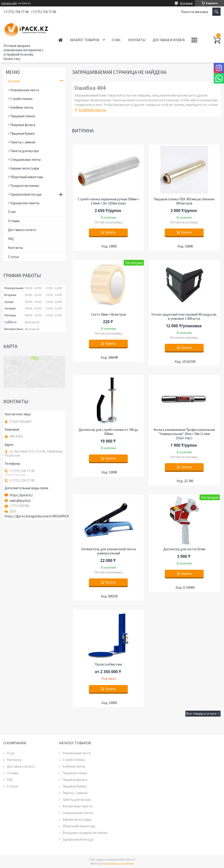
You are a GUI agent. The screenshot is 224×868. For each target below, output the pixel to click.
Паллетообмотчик (108, 664)
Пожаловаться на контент (118, 864)
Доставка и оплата (169, 40)
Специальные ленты (25, 160)
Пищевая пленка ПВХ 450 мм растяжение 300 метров (184, 201)
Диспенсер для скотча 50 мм (184, 549)
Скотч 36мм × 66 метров (108, 314)
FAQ (11, 239)
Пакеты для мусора (25, 151)
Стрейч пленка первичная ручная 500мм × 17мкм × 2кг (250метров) (108, 201)
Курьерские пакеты (25, 203)
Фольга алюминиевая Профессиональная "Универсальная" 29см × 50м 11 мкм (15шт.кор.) (184, 434)
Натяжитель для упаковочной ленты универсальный (108, 551)
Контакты (137, 40)
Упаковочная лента (25, 90)
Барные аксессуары (25, 168)
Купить (111, 232)
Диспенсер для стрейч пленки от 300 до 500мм (108, 432)
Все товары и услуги (201, 713)
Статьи (13, 257)
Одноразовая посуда (26, 194)
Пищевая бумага (22, 133)
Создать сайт (9, 3)
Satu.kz (131, 859)
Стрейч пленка (21, 99)
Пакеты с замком (23, 142)
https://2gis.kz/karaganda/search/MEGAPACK (37, 516)
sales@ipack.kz (20, 501)
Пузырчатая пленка (25, 186)
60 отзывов (186, 3)
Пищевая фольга (23, 125)
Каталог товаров (85, 40)
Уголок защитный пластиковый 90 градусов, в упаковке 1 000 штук (184, 317)
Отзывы (14, 221)
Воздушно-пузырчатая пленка (85, 833)
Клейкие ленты (92, 110)
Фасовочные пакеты (77, 806)
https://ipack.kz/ (21, 495)
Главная (60, 40)
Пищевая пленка (23, 116)
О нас (116, 40)
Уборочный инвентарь (27, 177)
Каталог (14, 81)
